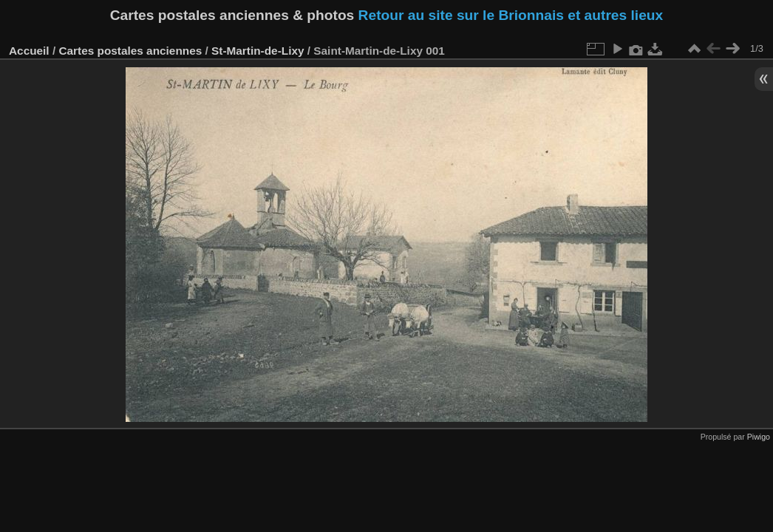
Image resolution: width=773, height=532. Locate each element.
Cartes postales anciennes (130, 51)
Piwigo (759, 437)
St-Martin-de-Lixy (258, 51)
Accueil (29, 51)
